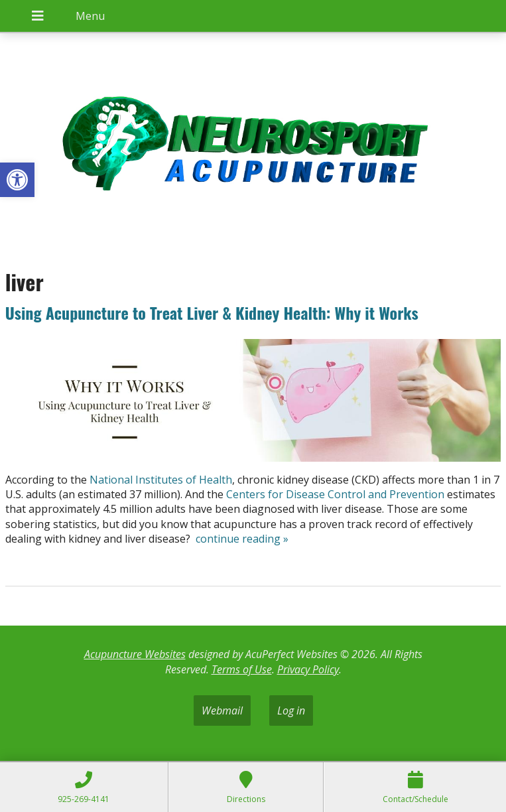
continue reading (242, 539)
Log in (291, 710)
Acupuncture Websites (135, 654)
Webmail (222, 710)
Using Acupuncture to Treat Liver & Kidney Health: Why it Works (212, 312)
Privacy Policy (308, 669)
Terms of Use (242, 669)
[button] (17, 180)
